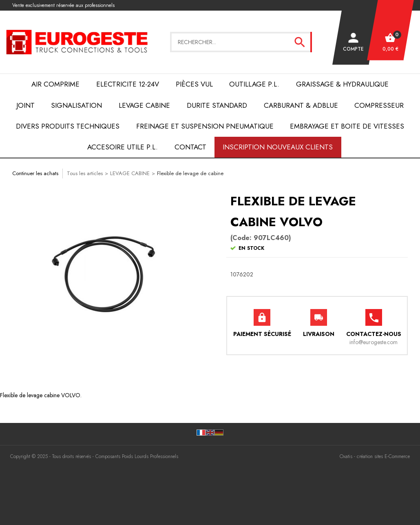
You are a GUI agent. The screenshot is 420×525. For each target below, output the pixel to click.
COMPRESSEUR (379, 105)
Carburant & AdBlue (301, 105)
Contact (190, 147)
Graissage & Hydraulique (342, 84)
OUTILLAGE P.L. (254, 84)
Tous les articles (85, 173)
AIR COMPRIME (55, 84)
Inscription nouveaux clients (278, 147)
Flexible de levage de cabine (190, 173)
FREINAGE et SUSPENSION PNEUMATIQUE (205, 126)
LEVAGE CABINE (144, 105)
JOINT (25, 105)
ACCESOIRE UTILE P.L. (123, 147)
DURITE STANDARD (217, 105)
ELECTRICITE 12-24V (128, 84)
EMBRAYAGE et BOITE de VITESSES (347, 126)
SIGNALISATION (76, 105)
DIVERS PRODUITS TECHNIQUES (68, 126)
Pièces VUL (194, 84)
